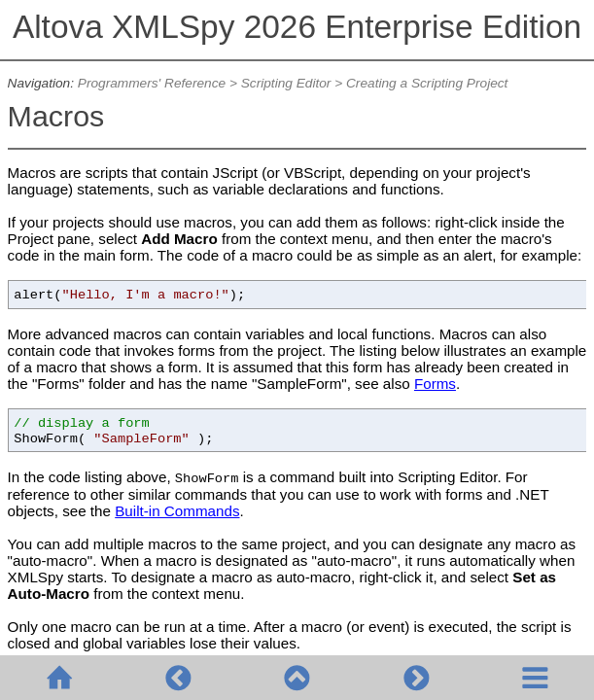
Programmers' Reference (152, 83)
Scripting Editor (286, 83)
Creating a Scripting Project (427, 83)
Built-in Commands (177, 511)
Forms (435, 384)
